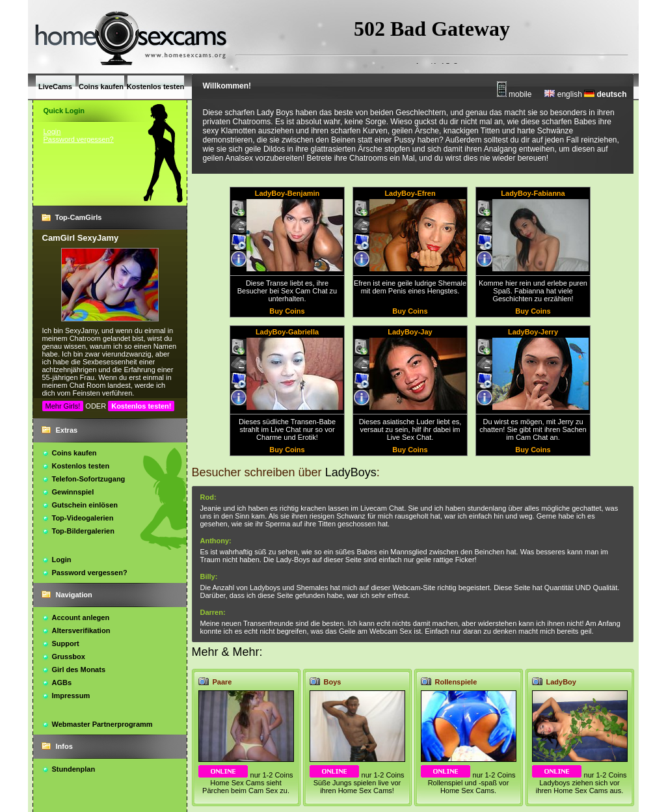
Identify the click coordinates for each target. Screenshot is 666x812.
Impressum (71, 696)
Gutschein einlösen (85, 505)
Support (66, 643)
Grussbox (69, 656)
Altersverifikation (81, 630)
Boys (333, 682)
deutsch (605, 94)
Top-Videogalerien (83, 518)
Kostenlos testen (81, 466)
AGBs (62, 683)
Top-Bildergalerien (83, 531)
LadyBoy (561, 682)
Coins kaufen (74, 453)
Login (52, 131)
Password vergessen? (79, 139)
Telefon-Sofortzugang (89, 479)
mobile (514, 94)
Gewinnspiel (73, 492)
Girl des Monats (79, 670)
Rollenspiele (456, 682)
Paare (222, 682)
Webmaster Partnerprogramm (102, 724)
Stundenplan (74, 769)
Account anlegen (81, 617)
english (563, 94)
